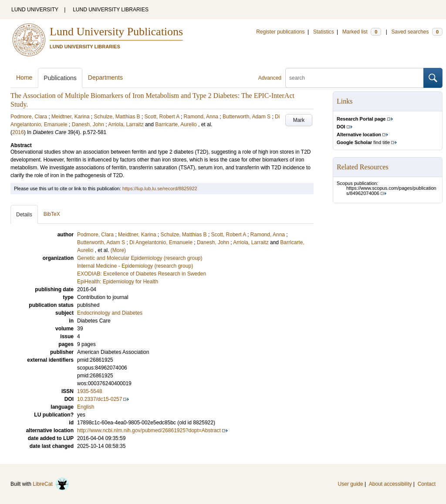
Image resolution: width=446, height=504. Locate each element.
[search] (355, 78)
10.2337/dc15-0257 (100, 399)
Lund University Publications (116, 32)
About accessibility (390, 484)
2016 (18, 132)
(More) (118, 250)
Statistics (324, 32)
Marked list (362, 32)
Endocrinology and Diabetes (110, 313)
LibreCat (51, 484)
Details (24, 215)
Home (24, 77)
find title (363, 142)
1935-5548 (90, 391)
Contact (427, 484)
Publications (60, 78)
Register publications (280, 32)
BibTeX (52, 214)
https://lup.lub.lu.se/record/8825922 (160, 188)
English (86, 407)
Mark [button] (299, 120)
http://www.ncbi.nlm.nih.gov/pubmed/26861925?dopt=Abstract (149, 430)
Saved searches (417, 32)
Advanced (270, 78)
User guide (351, 484)
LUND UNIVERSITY (35, 10)
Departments (105, 77)
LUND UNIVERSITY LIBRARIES (111, 10)
